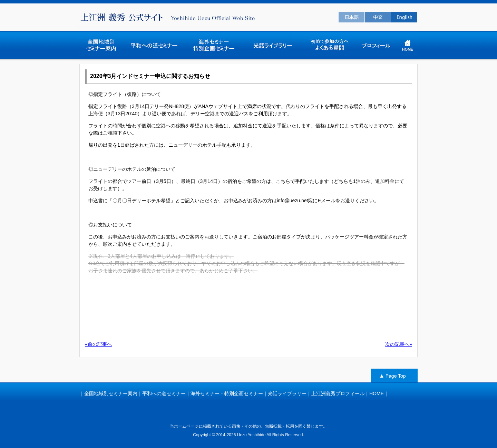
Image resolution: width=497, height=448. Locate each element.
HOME (377, 393)
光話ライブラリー (287, 393)
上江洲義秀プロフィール (338, 393)
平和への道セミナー (164, 393)
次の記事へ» (399, 344)
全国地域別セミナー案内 (111, 393)
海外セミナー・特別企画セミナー (227, 393)
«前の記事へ (98, 344)
